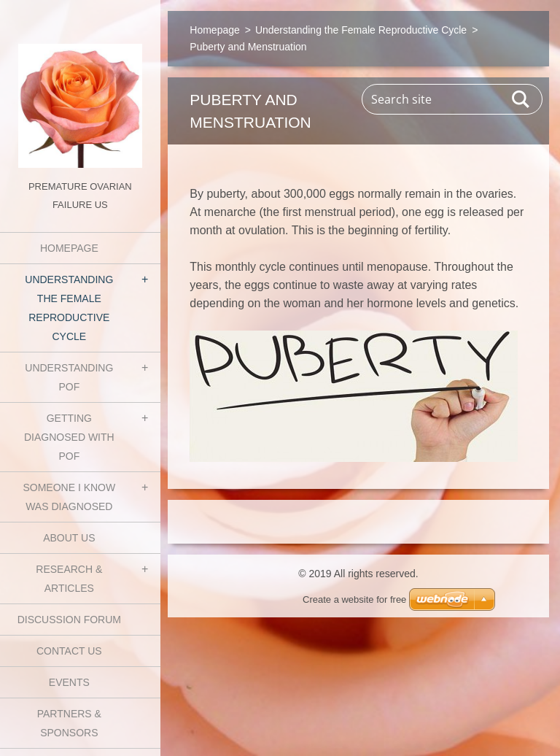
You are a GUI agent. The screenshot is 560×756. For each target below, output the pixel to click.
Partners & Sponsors (69, 723)
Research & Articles (69, 579)
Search (521, 99)
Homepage (69, 248)
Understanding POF (69, 377)
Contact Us (69, 651)
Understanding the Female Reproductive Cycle (69, 308)
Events (69, 682)
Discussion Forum (69, 620)
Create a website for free (354, 599)
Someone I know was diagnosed (69, 497)
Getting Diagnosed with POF (69, 437)
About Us (69, 538)
